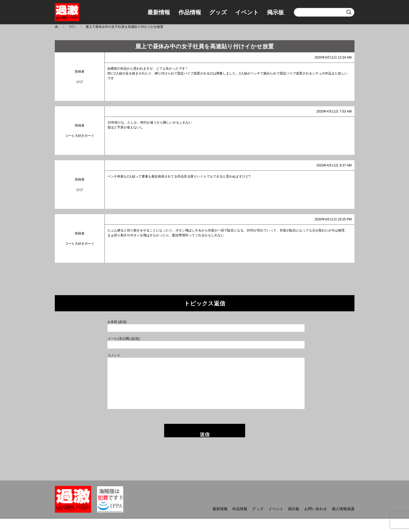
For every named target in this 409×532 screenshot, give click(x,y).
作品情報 (190, 12)
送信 (205, 435)
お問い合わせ (316, 509)
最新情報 (159, 12)
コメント (114, 355)
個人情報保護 (343, 509)
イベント (247, 12)
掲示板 (276, 12)
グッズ (218, 12)
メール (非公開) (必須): (124, 339)
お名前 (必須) (117, 322)
